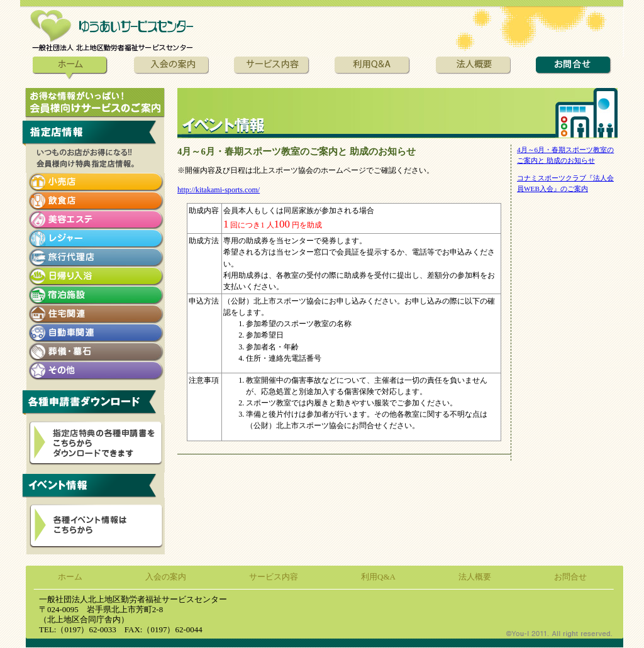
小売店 (96, 182)
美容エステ (96, 220)
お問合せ (574, 69)
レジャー (96, 239)
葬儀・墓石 (96, 352)
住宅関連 (96, 314)
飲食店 (96, 201)
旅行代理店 (96, 258)
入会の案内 (171, 69)
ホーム (70, 69)
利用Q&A (372, 69)
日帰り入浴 (96, 277)
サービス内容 (272, 69)
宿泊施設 (96, 295)
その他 (96, 371)
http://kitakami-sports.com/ (219, 190)
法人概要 (473, 69)
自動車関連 (96, 333)
